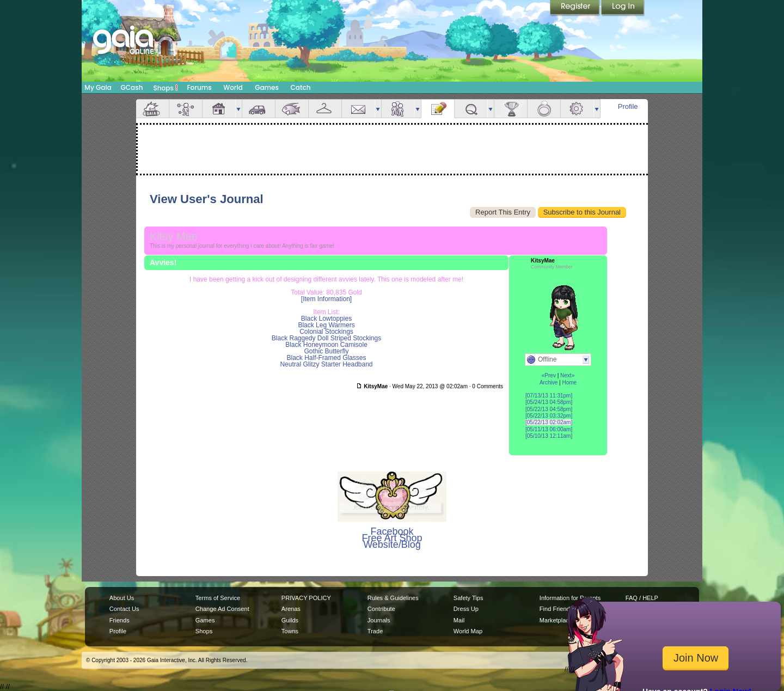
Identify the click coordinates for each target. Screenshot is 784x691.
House (219, 109)
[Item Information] (326, 299)
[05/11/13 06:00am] (549, 429)
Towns (290, 631)
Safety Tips (468, 598)
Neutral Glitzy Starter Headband (326, 364)
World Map (468, 631)
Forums (199, 87)
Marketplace (556, 620)
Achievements (511, 109)
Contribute (381, 609)
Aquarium (292, 109)
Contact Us (124, 609)
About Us (122, 598)
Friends (398, 109)
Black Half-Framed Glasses (326, 358)
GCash (132, 87)
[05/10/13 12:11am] (549, 436)
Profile (628, 106)
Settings (577, 109)
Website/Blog (392, 545)
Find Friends (556, 609)
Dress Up (466, 609)
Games (267, 87)
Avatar (186, 109)
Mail (358, 109)
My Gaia (98, 87)
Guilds (290, 620)
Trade (375, 631)
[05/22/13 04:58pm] (549, 409)
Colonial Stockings (326, 332)
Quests (471, 109)
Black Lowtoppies (326, 319)
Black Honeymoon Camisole (326, 345)
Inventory (325, 109)
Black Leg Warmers (326, 325)
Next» (567, 375)
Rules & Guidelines (393, 598)
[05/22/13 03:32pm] (549, 416)
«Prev (549, 375)
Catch (301, 87)
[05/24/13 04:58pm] (549, 402)
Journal (438, 109)
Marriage (544, 109)
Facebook (392, 531)
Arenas (291, 609)
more (238, 109)
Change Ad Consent (222, 609)
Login (623, 8)
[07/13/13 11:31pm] (549, 396)
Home (569, 383)
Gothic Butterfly (326, 351)
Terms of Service (218, 598)
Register (575, 8)
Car (259, 109)
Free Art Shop (392, 538)
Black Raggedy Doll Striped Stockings (326, 338)
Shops (166, 88)
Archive (549, 383)
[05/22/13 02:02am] (549, 422)
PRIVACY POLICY (306, 598)
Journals (379, 620)
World (233, 87)
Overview (152, 109)
